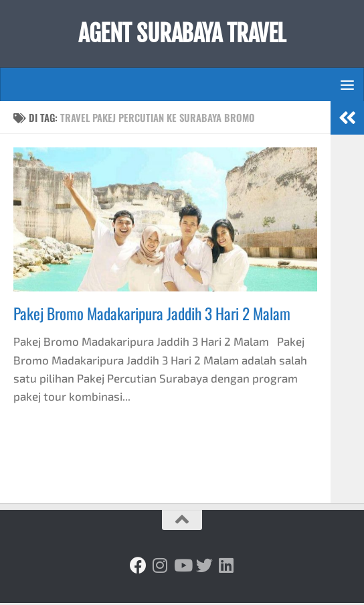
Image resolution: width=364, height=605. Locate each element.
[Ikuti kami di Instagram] (160, 567)
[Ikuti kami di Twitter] (204, 567)
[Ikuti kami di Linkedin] (226, 567)
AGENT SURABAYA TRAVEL (182, 35)
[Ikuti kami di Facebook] (138, 567)
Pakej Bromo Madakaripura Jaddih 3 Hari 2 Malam (152, 316)
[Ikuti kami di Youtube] (182, 567)
